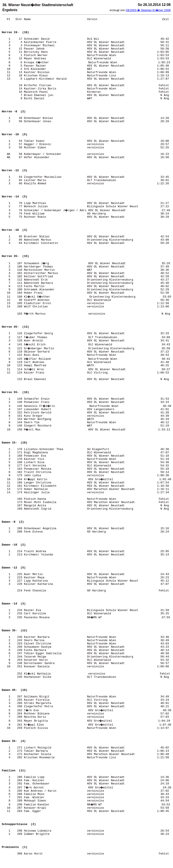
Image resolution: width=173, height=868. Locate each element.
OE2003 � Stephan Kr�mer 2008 (148, 10)
